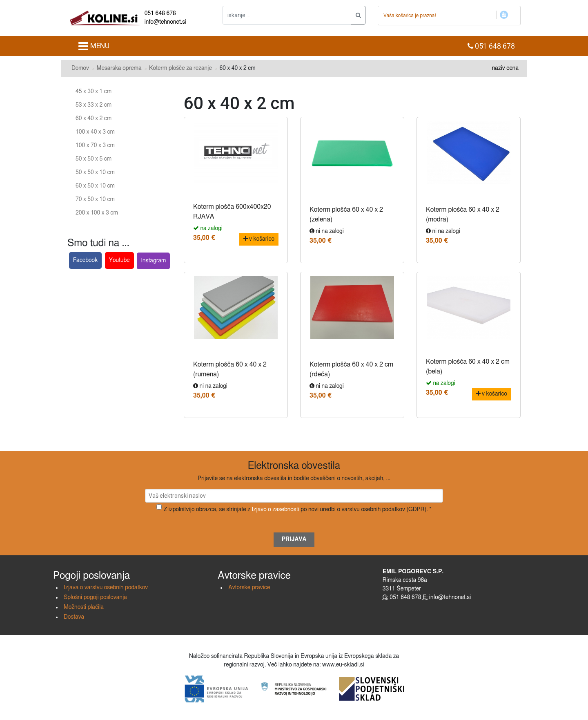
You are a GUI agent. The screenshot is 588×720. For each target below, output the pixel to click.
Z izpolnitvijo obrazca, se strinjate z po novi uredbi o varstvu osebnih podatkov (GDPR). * (298, 510)
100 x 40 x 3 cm (95, 132)
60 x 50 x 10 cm (95, 186)
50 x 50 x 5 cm (94, 159)
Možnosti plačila (84, 607)
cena (512, 68)
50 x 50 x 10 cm (95, 172)
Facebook (86, 260)
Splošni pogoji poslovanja (95, 597)
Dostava (74, 617)
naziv (499, 68)
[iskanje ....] (287, 15)
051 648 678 (160, 13)
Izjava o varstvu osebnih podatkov (106, 588)
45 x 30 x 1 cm (94, 92)
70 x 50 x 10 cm (95, 199)
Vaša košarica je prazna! (410, 16)
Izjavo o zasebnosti (276, 510)
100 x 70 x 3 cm (95, 145)
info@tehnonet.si (166, 22)
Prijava (294, 539)
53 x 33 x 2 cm (94, 105)
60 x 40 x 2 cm (94, 119)
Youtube (119, 260)
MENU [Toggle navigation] (94, 46)
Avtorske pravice (249, 588)
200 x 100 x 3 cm (97, 213)
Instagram (153, 261)
